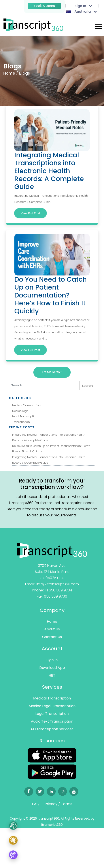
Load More (52, 372)
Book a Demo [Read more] (44, 6)
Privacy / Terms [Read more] (58, 804)
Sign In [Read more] (52, 660)
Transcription (21, 422)
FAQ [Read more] (36, 804)
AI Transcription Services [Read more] (52, 729)
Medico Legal (21, 411)
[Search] (44, 385)
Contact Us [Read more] (52, 637)
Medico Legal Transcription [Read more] (52, 706)
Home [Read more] (52, 621)
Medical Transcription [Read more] (52, 698)
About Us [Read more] (52, 629)
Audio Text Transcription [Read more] (52, 721)
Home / (11, 73)
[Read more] (52, 550)
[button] (98, 26)
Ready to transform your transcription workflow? (52, 484)
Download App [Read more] (52, 668)
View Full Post (30, 213)
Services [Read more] (52, 687)
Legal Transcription (25, 416)
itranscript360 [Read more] (52, 825)
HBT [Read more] (52, 675)
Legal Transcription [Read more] (52, 714)
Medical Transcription (26, 405)
